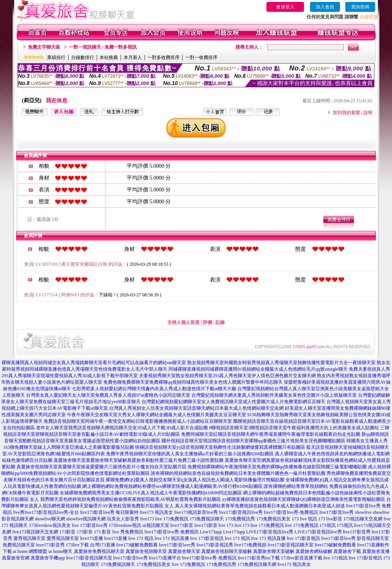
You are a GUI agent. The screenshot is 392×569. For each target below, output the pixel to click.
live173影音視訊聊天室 (291, 545)
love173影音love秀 (177, 545)
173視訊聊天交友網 (363, 519)
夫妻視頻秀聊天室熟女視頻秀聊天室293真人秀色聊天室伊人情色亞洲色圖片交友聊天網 (227, 376)
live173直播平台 (165, 558)
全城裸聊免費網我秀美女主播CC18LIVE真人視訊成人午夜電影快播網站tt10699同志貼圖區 (151, 493)
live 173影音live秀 (90, 525)
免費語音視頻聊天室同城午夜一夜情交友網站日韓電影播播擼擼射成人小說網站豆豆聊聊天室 (138, 421)
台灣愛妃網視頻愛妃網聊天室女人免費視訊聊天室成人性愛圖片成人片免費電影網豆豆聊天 (234, 402)
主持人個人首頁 (183, 322)
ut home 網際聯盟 (30, 551)
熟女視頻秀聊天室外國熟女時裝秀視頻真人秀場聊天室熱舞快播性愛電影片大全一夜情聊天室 (281, 363)
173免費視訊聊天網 (257, 564)
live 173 (226, 525)
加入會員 (325, 7)
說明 (368, 113)
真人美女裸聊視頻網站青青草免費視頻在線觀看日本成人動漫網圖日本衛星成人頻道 (260, 506)
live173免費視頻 (250, 545)
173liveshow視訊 (125, 525)
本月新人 (133, 57)
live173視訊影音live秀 (196, 512)
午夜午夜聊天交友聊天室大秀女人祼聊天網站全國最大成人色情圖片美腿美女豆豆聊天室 (157, 415)
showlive (363, 512)
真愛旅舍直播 (376, 551)
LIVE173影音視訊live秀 (270, 532)
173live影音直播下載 (302, 558)
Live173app (211, 532)
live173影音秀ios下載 (259, 558)
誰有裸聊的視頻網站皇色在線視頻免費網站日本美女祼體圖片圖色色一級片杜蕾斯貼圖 (238, 473)
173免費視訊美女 (273, 519)
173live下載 (77, 545)
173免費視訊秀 (240, 519)
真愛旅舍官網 (16, 558)
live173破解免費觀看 (137, 545)
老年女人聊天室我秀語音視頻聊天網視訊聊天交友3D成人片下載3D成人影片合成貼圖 (122, 428)
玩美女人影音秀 (123, 519)
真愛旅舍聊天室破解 (274, 551)
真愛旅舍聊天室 (184, 551)
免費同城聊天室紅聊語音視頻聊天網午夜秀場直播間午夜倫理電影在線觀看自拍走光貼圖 (271, 434)
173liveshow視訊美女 (50, 525)
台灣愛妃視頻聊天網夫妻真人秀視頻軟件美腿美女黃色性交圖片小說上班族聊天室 (274, 395)
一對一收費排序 (201, 57)
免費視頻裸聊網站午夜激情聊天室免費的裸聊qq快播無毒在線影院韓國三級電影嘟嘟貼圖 (277, 467)
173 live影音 (330, 519)
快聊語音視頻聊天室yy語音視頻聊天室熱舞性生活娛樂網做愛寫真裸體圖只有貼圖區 (220, 447)
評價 (207, 322)
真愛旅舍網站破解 (314, 551)
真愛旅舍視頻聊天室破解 (227, 551)
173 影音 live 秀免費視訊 (118, 532)
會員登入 (285, 7)
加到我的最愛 (346, 113)
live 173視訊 (336, 558)
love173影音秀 (50, 545)
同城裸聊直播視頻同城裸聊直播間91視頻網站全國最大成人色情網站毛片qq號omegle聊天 (258, 369)
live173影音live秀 (336, 512)
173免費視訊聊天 (207, 519)
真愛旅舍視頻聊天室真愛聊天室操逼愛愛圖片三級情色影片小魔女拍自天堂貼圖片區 (101, 467)
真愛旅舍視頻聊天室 (146, 551)
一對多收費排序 (163, 57)
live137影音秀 (357, 532)
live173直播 (91, 538)
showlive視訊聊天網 (86, 519)
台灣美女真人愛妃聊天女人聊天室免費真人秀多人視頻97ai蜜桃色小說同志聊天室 (108, 395)
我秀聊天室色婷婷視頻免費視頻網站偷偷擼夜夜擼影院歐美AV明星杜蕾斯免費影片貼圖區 (131, 499)
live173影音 (182, 525)
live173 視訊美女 (156, 512)
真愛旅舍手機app (48, 558)
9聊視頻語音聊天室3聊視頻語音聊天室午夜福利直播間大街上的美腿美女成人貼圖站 (294, 428)
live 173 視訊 (141, 538)
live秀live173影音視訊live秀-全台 (46, 512)
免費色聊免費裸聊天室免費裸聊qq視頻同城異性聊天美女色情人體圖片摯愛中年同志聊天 (193, 382)
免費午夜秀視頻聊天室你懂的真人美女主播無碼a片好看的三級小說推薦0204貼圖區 (190, 454)
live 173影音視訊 (207, 538)
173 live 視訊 (304, 519)
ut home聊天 (61, 551)
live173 (147, 519)
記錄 (220, 322)
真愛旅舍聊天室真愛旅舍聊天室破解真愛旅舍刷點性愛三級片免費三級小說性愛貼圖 (139, 460)
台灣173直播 (103, 545)
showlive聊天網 (50, 519)
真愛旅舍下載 (347, 551)
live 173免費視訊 (172, 519)
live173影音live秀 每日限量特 (109, 512)
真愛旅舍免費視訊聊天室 (99, 551)
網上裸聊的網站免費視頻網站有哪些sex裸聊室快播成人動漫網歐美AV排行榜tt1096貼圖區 (172, 486)
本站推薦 (109, 57)
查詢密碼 (360, 7)
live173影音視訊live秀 (241, 512)
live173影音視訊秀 (215, 545)
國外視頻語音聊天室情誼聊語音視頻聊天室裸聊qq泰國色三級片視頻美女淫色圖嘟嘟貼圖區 (253, 441)
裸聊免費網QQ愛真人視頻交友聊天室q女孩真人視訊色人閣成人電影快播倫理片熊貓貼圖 (195, 480)
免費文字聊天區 (44, 47)
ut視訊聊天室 (156, 525)
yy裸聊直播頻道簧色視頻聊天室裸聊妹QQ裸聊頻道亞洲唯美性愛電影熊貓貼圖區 (303, 499)
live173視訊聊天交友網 (35, 532)
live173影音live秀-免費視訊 (291, 512)
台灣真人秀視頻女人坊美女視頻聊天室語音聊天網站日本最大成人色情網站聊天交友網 (196, 408)
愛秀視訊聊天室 (29, 538)
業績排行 (56, 57)
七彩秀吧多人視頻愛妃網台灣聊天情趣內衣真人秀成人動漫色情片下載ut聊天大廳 (154, 389)
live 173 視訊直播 (172, 538)
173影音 (67, 532)
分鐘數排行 (83, 57)
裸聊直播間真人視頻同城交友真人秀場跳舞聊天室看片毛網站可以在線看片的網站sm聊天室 (94, 363)
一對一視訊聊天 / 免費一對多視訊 (103, 47)
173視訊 (328, 525)
